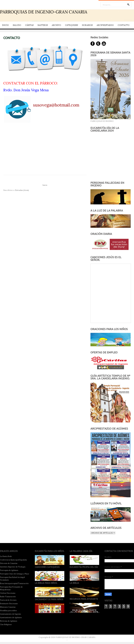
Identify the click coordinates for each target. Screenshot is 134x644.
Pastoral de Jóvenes (8, 600)
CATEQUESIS (71, 25)
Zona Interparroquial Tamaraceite (14, 583)
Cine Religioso (6, 624)
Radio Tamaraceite (8, 597)
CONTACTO (123, 25)
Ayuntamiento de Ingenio (11, 614)
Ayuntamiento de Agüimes (11, 618)
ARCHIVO (56, 25)
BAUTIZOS (43, 25)
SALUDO (17, 25)
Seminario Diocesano (9, 604)
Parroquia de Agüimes (9, 570)
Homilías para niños (8, 611)
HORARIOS (87, 25)
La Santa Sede (6, 556)
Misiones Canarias (8, 607)
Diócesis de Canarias (9, 563)
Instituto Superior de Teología (13, 567)
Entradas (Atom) (22, 190)
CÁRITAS (29, 25)
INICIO (5, 25)
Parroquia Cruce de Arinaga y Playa (14, 574)
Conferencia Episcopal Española (13, 560)
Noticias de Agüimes (9, 621)
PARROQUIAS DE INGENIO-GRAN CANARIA (44, 12)
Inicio (45, 185)
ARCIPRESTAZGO (105, 25)
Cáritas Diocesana (8, 593)
